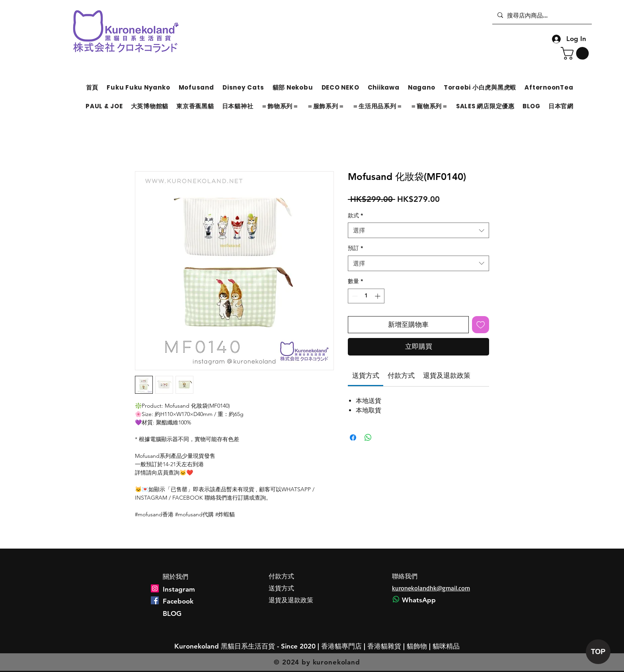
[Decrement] (354, 296)
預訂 (355, 248)
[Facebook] (155, 600)
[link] (366, 375)
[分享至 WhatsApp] (368, 438)
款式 (355, 215)
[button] (576, 53)
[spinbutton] (366, 296)
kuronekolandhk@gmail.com (431, 588)
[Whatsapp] (396, 599)
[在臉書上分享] (353, 438)
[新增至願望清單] (481, 325)
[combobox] (418, 230)
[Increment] (378, 296)
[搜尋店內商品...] (541, 15)
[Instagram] (155, 588)
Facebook (178, 601)
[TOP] (598, 652)
